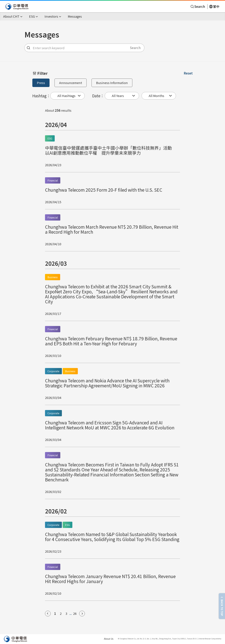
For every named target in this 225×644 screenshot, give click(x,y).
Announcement (71, 83)
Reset (188, 73)
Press (41, 83)
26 (75, 614)
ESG (50, 138)
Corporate (53, 371)
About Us (109, 639)
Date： (98, 96)
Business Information (112, 83)
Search (135, 48)
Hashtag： (41, 96)
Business (53, 277)
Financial (53, 180)
